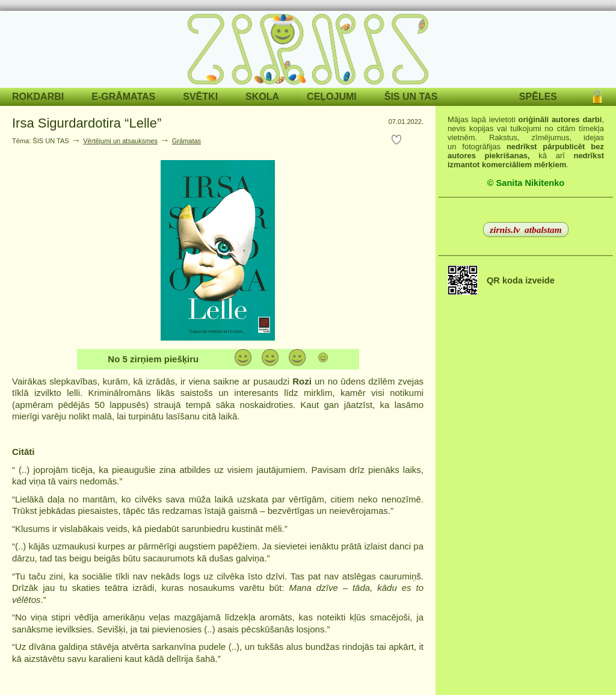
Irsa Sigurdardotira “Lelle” (87, 123)
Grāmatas (186, 141)
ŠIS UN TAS (411, 97)
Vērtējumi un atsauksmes (120, 141)
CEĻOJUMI (332, 97)
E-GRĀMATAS (123, 97)
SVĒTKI (200, 97)
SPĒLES (538, 97)
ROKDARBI (38, 97)
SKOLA (262, 97)
